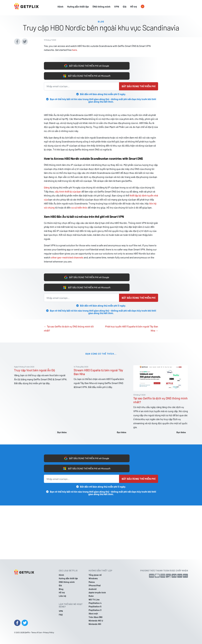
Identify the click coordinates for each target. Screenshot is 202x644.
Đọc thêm (62, 433)
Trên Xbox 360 (96, 617)
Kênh (60, 7)
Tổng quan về (95, 575)
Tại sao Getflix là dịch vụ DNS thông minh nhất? (160, 401)
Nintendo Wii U (96, 621)
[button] (143, 7)
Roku (91, 596)
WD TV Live (94, 600)
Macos (92, 582)
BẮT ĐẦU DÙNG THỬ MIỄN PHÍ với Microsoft (87, 75)
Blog (61, 589)
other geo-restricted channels (67, 257)
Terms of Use (36, 632)
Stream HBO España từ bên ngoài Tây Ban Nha (98, 373)
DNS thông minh (101, 7)
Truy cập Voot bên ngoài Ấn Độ (35, 371)
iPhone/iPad (95, 586)
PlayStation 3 (95, 610)
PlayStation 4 (95, 603)
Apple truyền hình (97, 592)
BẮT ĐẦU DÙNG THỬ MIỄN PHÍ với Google (87, 64)
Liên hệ (62, 596)
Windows (93, 579)
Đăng (47, 187)
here (74, 47)
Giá (125, 7)
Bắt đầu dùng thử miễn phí (139, 85)
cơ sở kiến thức (79, 207)
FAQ (61, 615)
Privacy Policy (49, 632)
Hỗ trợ (134, 7)
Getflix (27, 632)
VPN (117, 7)
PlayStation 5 (95, 607)
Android (93, 589)
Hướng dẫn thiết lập (78, 7)
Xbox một (93, 614)
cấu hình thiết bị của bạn (68, 191)
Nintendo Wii (95, 624)
